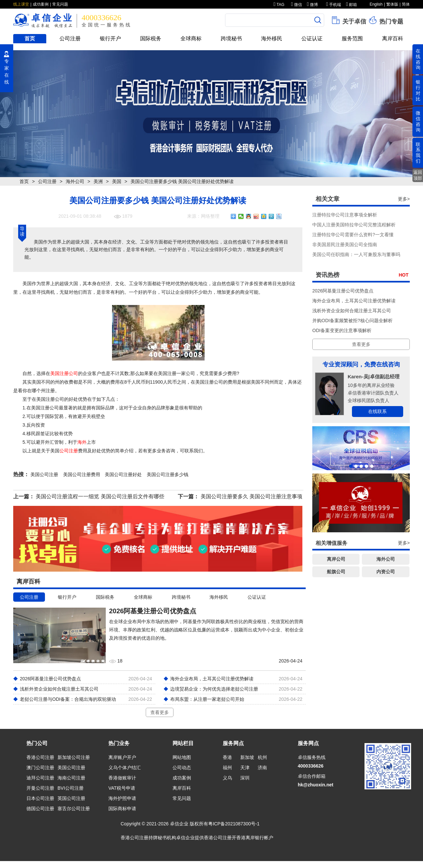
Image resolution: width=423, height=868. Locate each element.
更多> (404, 199)
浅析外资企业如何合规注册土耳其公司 (352, 311)
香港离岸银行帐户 (255, 838)
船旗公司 (336, 572)
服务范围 (352, 38)
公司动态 (182, 768)
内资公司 (386, 572)
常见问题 (60, 4)
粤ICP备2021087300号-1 (234, 824)
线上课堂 (21, 4)
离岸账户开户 (122, 757)
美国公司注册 (71, 768)
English (376, 4)
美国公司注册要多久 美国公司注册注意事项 (251, 496)
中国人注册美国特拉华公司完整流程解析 (354, 225)
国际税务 (151, 38)
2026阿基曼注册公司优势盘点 (343, 291)
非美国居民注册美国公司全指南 (345, 245)
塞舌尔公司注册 (74, 809)
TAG (279, 5)
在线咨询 (418, 59)
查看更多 (160, 712)
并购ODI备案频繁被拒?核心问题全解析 (352, 321)
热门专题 (385, 20)
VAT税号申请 (122, 788)
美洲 (98, 181)
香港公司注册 (40, 757)
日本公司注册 (40, 798)
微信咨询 (418, 121)
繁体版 (392, 4)
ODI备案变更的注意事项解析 (342, 330)
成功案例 (41, 4)
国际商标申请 (122, 809)
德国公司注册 (40, 809)
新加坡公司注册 (74, 757)
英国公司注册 (71, 798)
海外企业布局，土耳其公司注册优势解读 (354, 301)
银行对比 (418, 90)
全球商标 (191, 38)
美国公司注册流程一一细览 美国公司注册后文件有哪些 (100, 496)
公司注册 (70, 38)
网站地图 (182, 757)
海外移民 (272, 38)
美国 (117, 181)
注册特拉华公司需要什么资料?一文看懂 (353, 235)
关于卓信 (348, 20)
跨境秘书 (231, 38)
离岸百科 (393, 38)
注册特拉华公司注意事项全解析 (345, 215)
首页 (30, 38)
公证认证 (312, 38)
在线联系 (377, 411)
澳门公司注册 (40, 768)
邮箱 (351, 5)
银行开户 (110, 38)
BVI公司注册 (71, 788)
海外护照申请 (122, 798)
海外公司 (75, 181)
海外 (82, 442)
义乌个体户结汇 (125, 768)
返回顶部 (418, 175)
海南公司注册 (71, 778)
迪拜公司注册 (40, 778)
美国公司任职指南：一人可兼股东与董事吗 (356, 254)
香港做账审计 (122, 778)
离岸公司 (336, 559)
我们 (198, 451)
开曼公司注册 (40, 788)
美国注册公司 (64, 373)
